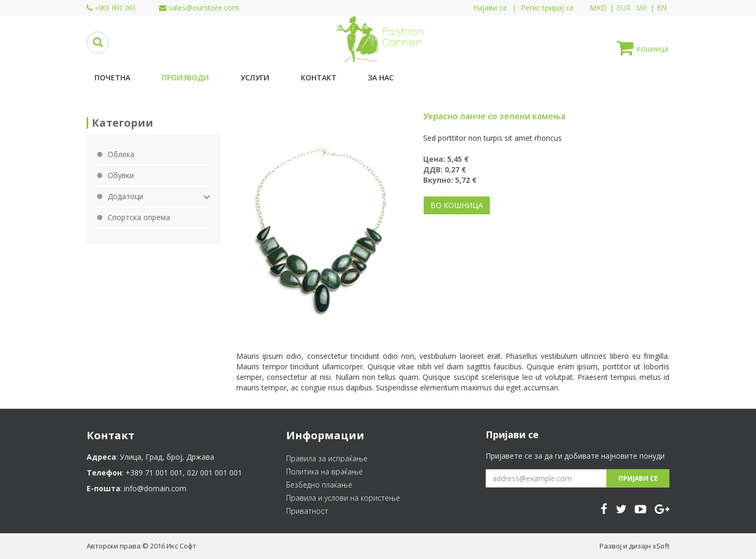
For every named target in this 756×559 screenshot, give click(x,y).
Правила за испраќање (327, 458)
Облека (121, 154)
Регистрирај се (547, 8)
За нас (381, 77)
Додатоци (125, 196)
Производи (185, 77)
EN (662, 8)
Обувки (121, 175)
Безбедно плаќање (319, 485)
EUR (623, 8)
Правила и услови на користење (343, 498)
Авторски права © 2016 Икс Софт (141, 546)
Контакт (319, 77)
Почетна (112, 77)
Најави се (490, 8)
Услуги (255, 77)
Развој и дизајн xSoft (634, 546)
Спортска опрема (139, 217)
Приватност (307, 511)
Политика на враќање (324, 472)
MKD (598, 8)
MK (642, 8)
